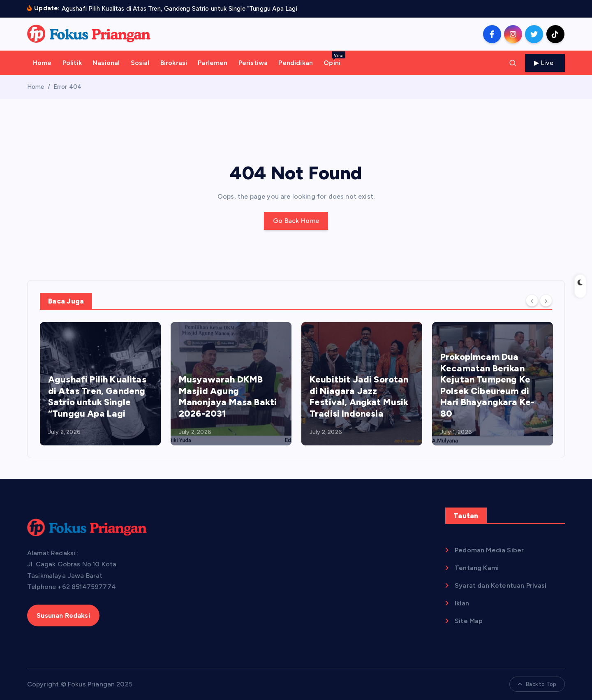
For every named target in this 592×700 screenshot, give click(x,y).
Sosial (140, 63)
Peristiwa (253, 63)
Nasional (106, 63)
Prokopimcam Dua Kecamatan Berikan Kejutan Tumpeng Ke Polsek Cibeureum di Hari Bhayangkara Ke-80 (487, 385)
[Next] (546, 301)
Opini (334, 59)
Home (42, 63)
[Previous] (532, 301)
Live (545, 63)
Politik (72, 63)
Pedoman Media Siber (489, 550)
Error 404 (67, 87)
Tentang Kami (477, 568)
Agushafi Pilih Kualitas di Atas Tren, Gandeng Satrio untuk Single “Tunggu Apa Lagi (97, 396)
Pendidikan (296, 63)
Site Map (469, 621)
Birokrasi (174, 63)
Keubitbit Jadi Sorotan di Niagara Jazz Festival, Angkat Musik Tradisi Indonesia (359, 396)
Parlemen (213, 63)
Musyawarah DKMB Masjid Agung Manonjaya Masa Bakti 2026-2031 (228, 396)
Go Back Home (296, 221)
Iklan (462, 603)
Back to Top (537, 684)
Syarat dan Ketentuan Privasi (501, 585)
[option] (100, 384)
